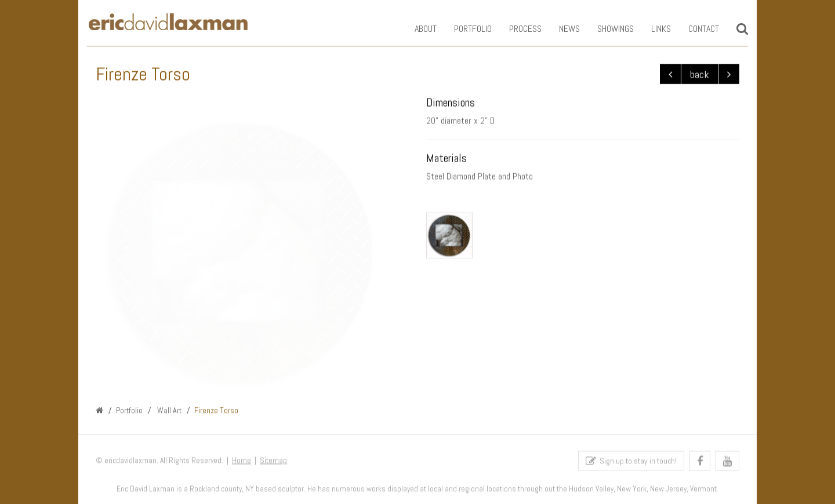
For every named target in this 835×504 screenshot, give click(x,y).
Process (517, 29)
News (561, 29)
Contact (695, 29)
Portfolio (464, 29)
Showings (607, 29)
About (417, 29)
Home (242, 463)
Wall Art (168, 411)
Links (652, 29)
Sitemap (273, 463)
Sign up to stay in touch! (631, 463)
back (700, 74)
